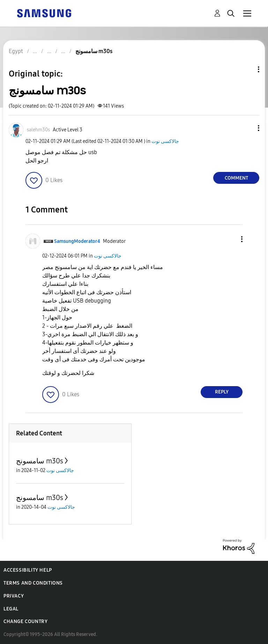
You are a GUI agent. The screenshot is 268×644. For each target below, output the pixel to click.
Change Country (25, 621)
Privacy (14, 596)
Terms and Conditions (33, 583)
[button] (247, 128)
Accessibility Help (28, 570)
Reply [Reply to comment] (222, 392)
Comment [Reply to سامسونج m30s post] (236, 178)
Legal (11, 609)
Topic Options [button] (247, 69)
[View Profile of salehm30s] (38, 130)
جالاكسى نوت (165, 141)
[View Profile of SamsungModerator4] (77, 241)
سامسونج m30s (40, 461)
